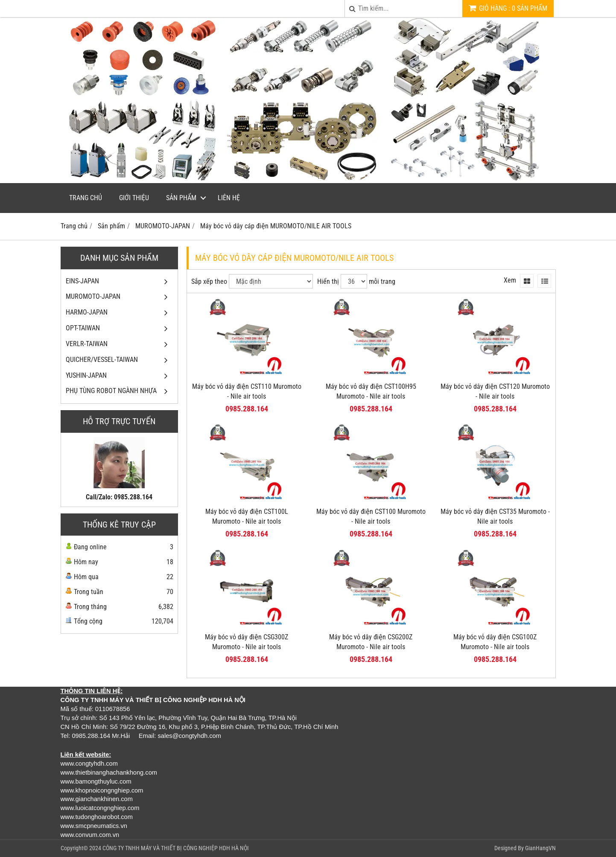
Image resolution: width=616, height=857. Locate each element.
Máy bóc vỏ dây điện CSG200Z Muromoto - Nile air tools (371, 642)
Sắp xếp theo (209, 281)
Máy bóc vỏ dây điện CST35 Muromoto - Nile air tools (495, 516)
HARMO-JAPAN (119, 313)
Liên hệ (229, 198)
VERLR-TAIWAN (119, 344)
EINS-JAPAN (119, 281)
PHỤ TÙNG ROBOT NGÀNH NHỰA (119, 391)
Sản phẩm (181, 198)
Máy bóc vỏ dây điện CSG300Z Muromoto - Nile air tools (247, 642)
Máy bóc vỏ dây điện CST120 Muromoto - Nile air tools (495, 391)
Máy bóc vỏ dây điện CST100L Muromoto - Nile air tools (247, 516)
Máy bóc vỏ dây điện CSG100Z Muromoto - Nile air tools (495, 642)
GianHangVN (540, 848)
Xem (510, 280)
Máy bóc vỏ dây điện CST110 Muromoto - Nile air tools (247, 391)
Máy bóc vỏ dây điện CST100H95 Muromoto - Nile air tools (371, 391)
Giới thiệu (134, 198)
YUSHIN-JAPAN (119, 376)
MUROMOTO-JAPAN (119, 297)
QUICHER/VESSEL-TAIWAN (119, 360)
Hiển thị (328, 281)
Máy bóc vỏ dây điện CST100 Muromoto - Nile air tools (371, 516)
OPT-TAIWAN (119, 328)
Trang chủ (86, 198)
